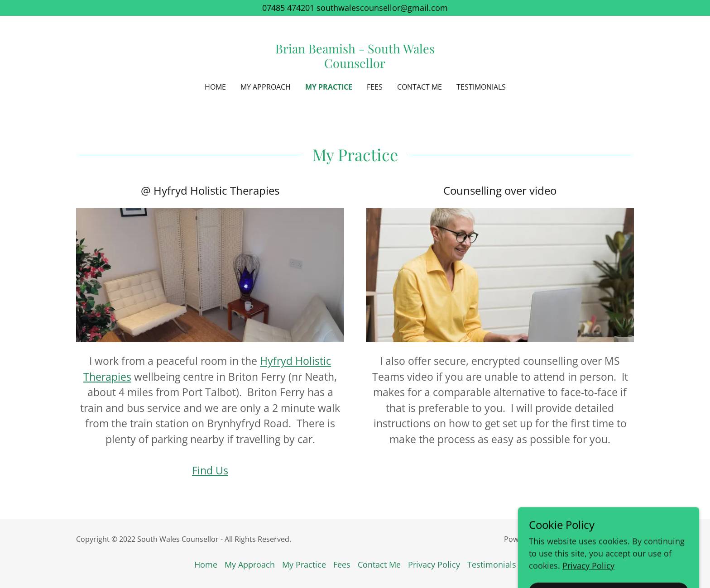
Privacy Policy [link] (434, 564)
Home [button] (206, 564)
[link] (355, 65)
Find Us (210, 470)
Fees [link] (375, 87)
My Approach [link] (266, 87)
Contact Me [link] (420, 87)
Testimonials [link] (481, 87)
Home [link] (215, 87)
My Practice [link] (329, 87)
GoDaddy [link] (562, 539)
